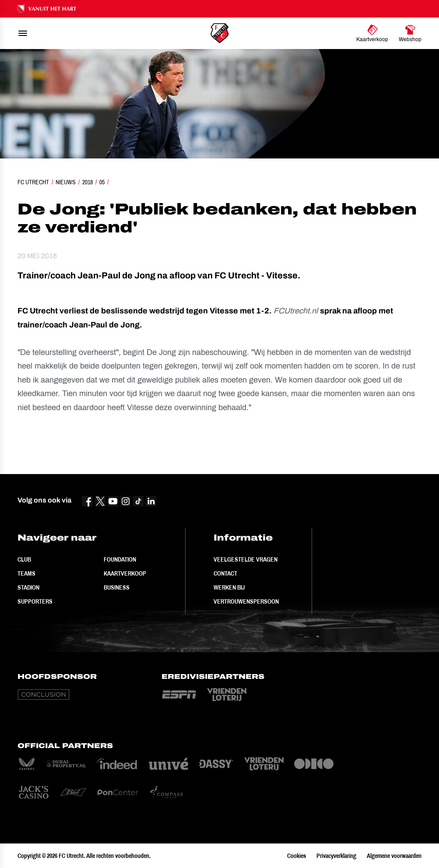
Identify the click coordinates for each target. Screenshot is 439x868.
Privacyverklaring (336, 856)
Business (117, 587)
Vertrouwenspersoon (246, 601)
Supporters (35, 601)
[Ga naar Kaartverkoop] (372, 33)
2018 (88, 182)
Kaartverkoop (125, 573)
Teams (26, 573)
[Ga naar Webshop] (410, 33)
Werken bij (229, 587)
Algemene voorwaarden (394, 856)
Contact (225, 573)
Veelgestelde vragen (246, 559)
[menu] (23, 33)
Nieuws (66, 182)
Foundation (120, 559)
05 (102, 182)
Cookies (297, 856)
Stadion (28, 587)
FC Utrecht (33, 182)
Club (24, 559)
